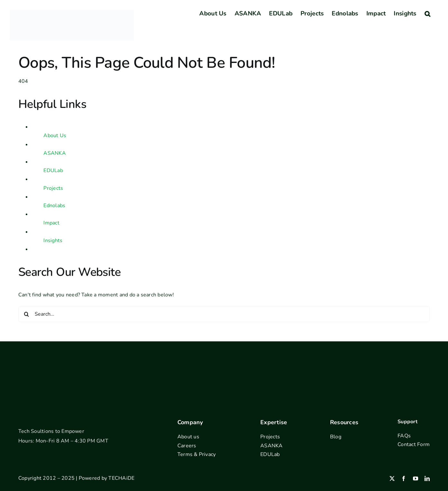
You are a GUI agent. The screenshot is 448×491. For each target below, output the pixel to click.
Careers (187, 446)
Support (408, 422)
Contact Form (414, 444)
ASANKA (54, 153)
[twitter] (392, 478)
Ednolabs (54, 206)
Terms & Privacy (197, 454)
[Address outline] (224, 366)
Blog (336, 437)
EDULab (53, 171)
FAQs (404, 436)
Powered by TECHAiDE (107, 478)
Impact (51, 223)
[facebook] (404, 478)
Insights (53, 241)
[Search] (26, 314)
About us (188, 437)
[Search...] (224, 314)
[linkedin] (427, 478)
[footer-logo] (43, 415)
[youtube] (416, 478)
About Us (55, 136)
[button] (427, 13)
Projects (53, 188)
